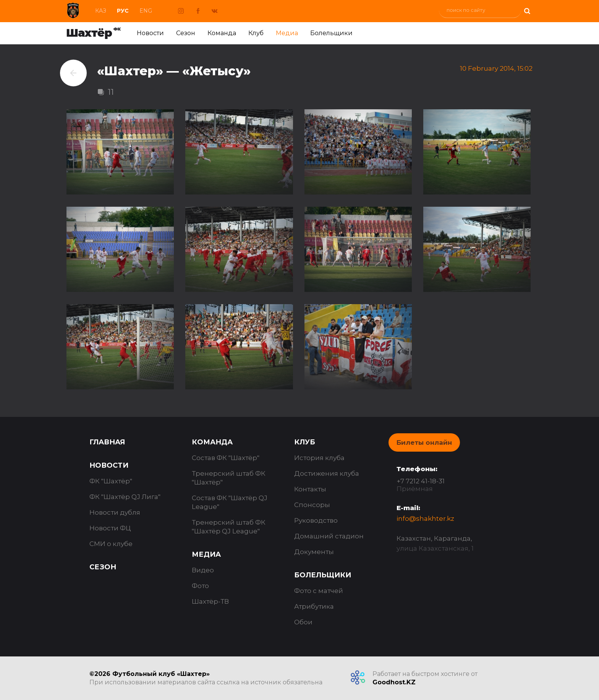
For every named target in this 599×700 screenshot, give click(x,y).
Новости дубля (115, 512)
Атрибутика (314, 606)
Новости (150, 33)
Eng (146, 11)
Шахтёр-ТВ (210, 601)
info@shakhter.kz (425, 519)
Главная (107, 442)
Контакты (310, 489)
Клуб (256, 33)
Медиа (287, 33)
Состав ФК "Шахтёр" (226, 458)
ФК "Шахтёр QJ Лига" (125, 497)
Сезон (186, 33)
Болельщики (331, 33)
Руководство (316, 520)
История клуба (319, 458)
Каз (101, 11)
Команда (222, 33)
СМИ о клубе (111, 544)
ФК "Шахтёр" (111, 481)
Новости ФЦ (110, 528)
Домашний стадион (329, 536)
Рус (123, 11)
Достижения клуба (327, 473)
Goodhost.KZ (394, 682)
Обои (303, 622)
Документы (314, 552)
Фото (200, 586)
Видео (203, 570)
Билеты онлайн (424, 442)
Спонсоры (312, 505)
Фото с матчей (319, 591)
